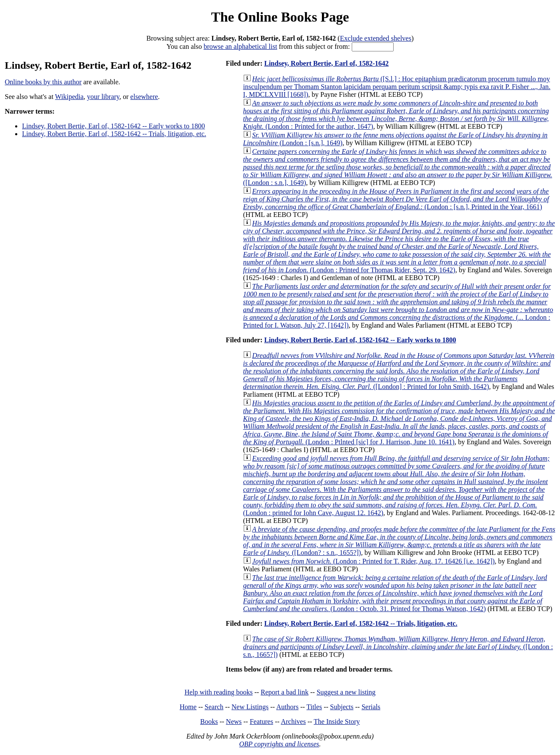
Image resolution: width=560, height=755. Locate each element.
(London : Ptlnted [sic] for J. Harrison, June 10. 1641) (399, 422)
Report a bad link (285, 692)
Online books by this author (43, 82)
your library (103, 97)
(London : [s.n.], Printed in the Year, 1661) (396, 199)
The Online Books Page (280, 17)
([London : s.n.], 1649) (398, 167)
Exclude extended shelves (376, 38)
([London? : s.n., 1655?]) (399, 541)
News (234, 722)
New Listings (250, 707)
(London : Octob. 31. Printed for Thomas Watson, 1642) (395, 593)
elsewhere (144, 97)
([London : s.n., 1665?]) (398, 647)
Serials (371, 707)
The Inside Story (337, 722)
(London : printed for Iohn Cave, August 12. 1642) (397, 486)
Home (188, 707)
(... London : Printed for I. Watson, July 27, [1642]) (398, 306)
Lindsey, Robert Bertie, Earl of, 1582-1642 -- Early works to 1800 (113, 126)
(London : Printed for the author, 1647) (396, 115)
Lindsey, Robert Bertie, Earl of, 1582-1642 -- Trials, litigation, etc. (114, 134)
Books (209, 722)
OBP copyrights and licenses (279, 744)
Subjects (342, 707)
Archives (293, 722)
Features (261, 722)
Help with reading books (219, 692)
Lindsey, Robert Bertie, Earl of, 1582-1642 (326, 63)
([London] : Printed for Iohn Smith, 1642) (399, 371)
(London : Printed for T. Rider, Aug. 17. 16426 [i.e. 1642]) (374, 561)
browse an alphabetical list (240, 46)
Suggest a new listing (346, 692)
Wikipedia (69, 97)
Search (214, 707)
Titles (314, 707)
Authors (287, 707)
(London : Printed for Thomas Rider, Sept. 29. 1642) (399, 247)
